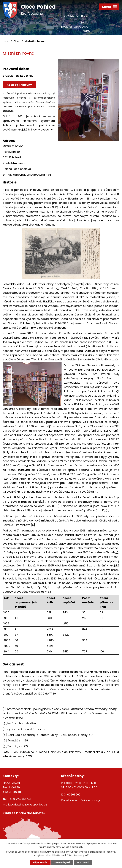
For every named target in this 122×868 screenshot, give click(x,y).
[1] (117, 203)
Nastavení (83, 862)
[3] (57, 506)
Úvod (6, 41)
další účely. (78, 847)
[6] (117, 552)
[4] (107, 510)
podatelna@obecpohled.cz (29, 804)
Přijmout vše (40, 862)
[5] (33, 525)
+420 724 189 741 (79, 16)
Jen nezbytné (62, 862)
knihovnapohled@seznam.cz (32, 175)
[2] (42, 502)
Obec (17, 41)
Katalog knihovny (19, 85)
